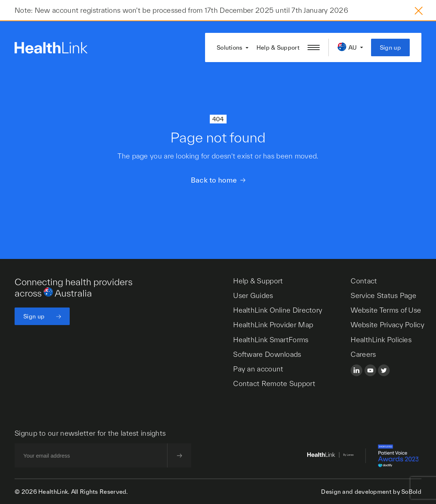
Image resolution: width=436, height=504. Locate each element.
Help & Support (278, 47)
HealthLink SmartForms (271, 340)
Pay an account (258, 369)
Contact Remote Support (274, 383)
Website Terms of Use (386, 310)
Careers (363, 354)
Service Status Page (383, 295)
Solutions (230, 47)
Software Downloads (267, 354)
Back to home (214, 180)
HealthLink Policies (381, 340)
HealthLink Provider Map (273, 325)
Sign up (390, 47)
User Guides (253, 295)
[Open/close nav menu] (314, 47)
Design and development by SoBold (371, 492)
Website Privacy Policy (387, 325)
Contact (364, 281)
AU (353, 47)
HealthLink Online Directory (278, 310)
